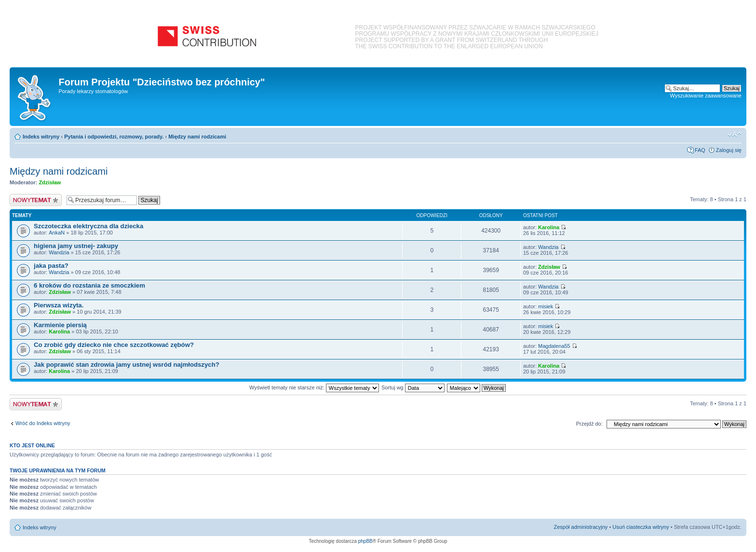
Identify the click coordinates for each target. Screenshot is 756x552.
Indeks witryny (41, 137)
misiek (546, 306)
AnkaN (57, 233)
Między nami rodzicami (197, 137)
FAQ (700, 150)
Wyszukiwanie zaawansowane (706, 96)
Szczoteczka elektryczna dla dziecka (88, 226)
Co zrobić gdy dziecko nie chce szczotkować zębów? (114, 345)
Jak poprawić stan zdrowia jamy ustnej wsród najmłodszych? (127, 365)
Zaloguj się (729, 150)
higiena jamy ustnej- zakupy (76, 246)
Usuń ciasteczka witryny (641, 527)
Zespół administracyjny (581, 527)
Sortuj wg (413, 387)
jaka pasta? (51, 266)
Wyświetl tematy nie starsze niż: (314, 387)
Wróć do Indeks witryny (43, 423)
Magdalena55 (554, 346)
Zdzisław (50, 182)
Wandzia (59, 252)
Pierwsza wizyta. (59, 305)
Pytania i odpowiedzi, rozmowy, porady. (114, 137)
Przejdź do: (589, 424)
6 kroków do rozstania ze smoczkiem (89, 285)
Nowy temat (36, 200)
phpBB (365, 541)
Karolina (549, 227)
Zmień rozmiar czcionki (735, 135)
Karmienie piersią (60, 325)
